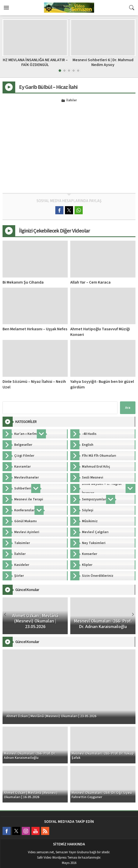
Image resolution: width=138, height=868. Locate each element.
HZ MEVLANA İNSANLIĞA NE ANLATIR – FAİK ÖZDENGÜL (35, 62)
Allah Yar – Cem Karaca (90, 282)
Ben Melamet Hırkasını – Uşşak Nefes (35, 329)
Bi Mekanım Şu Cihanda (23, 282)
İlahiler (72, 101)
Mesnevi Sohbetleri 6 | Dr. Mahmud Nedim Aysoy (103, 62)
